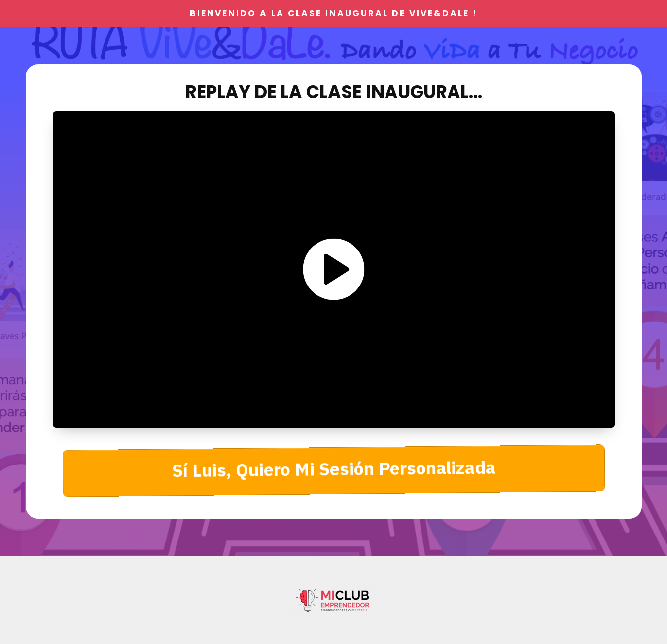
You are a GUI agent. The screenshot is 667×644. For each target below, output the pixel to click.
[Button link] (333, 471)
